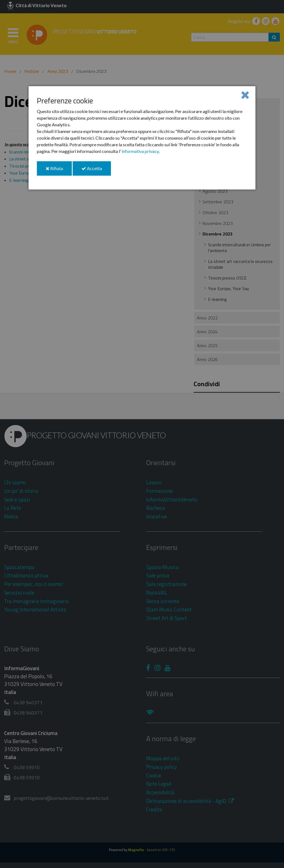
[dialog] (142, 138)
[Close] (245, 95)
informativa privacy (140, 151)
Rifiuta (59, 171)
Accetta (96, 171)
